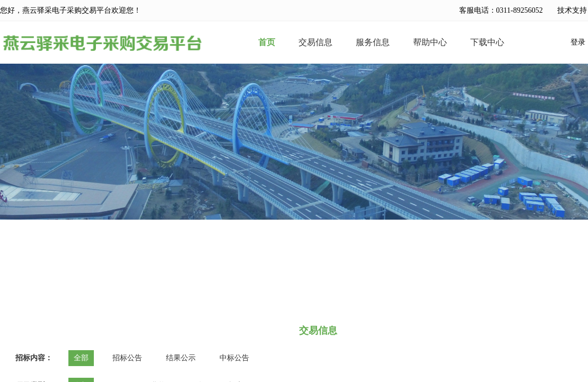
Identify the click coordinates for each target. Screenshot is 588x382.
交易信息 (315, 42)
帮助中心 (430, 42)
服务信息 (373, 42)
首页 (267, 42)
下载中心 (487, 42)
